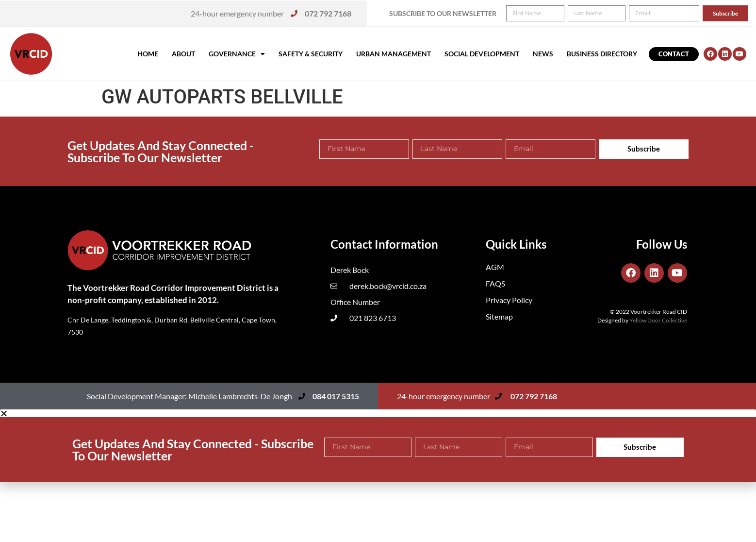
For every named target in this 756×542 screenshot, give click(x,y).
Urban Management (394, 54)
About (183, 54)
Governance (237, 54)
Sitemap (499, 316)
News (543, 54)
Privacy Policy (509, 300)
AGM (495, 267)
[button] (735, 14)
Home (148, 54)
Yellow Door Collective (658, 320)
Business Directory (602, 54)
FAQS (495, 283)
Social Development (482, 54)
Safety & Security (311, 54)
